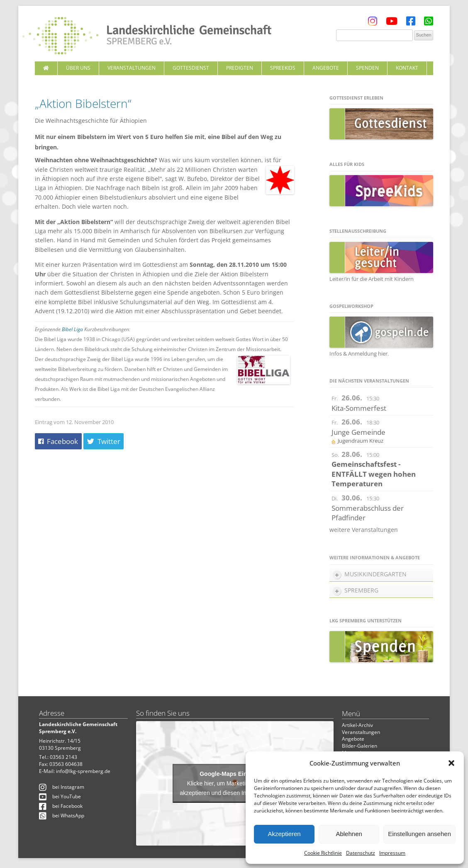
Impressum (392, 853)
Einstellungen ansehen (419, 834)
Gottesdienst (191, 68)
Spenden (367, 68)
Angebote (326, 68)
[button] (451, 763)
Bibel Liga (72, 329)
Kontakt (407, 68)
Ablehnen (349, 834)
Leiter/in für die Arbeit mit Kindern (381, 275)
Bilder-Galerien (360, 746)
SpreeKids (283, 68)
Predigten (240, 68)
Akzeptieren (284, 834)
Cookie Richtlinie (323, 853)
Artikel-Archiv (357, 725)
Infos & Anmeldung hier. (359, 354)
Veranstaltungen (132, 68)
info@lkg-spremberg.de (83, 771)
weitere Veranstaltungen (364, 530)
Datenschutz (361, 853)
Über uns (78, 68)
